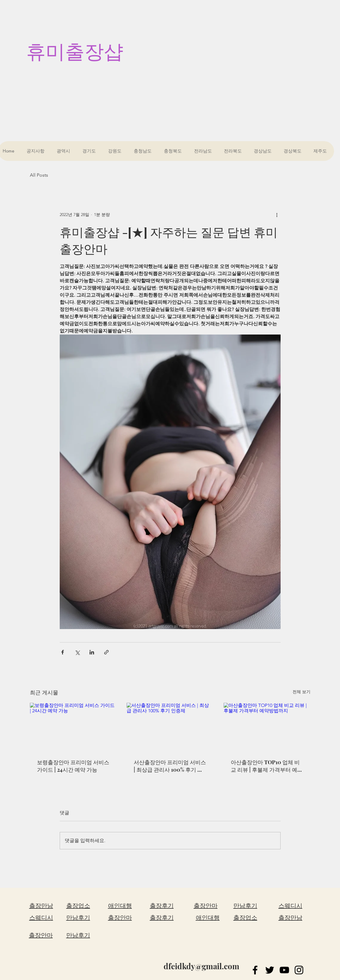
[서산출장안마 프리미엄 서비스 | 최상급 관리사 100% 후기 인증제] (170, 727)
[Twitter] (270, 970)
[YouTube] (284, 970)
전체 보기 (301, 692)
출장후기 (162, 906)
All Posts (39, 175)
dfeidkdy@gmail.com (201, 966)
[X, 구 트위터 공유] (77, 652)
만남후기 (78, 918)
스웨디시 (41, 918)
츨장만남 (41, 906)
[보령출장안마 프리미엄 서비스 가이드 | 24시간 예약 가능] (73, 727)
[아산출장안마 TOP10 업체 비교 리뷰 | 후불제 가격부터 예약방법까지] (267, 727)
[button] (65, 151)
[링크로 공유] (106, 652)
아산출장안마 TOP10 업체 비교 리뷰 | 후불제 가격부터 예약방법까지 (267, 766)
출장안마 (41, 935)
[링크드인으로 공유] (92, 652)
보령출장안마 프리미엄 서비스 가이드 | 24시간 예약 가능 (73, 766)
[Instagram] (299, 970)
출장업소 (78, 906)
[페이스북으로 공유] (63, 652)
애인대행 (120, 906)
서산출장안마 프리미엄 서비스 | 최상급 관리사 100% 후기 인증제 (170, 766)
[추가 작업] (277, 215)
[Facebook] (255, 970)
